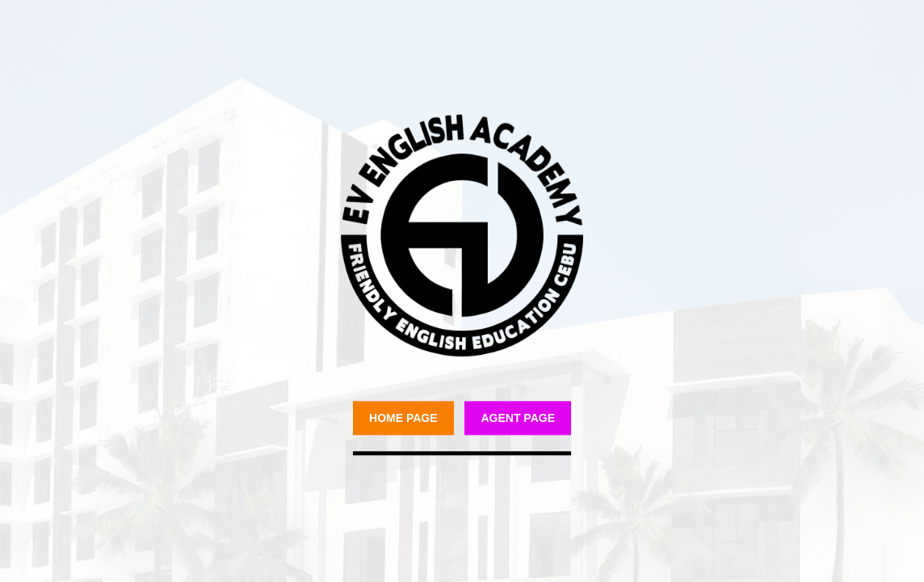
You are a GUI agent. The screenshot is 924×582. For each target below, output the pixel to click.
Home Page (403, 418)
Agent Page (518, 418)
